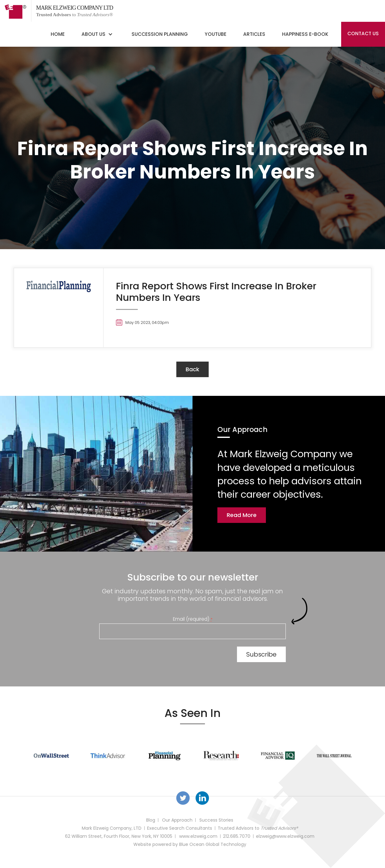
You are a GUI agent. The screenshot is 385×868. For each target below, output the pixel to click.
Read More (242, 515)
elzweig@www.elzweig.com (285, 836)
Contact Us (363, 33)
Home (58, 34)
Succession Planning (160, 34)
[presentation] (146, 656)
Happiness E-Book (305, 34)
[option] (51, 756)
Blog (151, 820)
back (193, 369)
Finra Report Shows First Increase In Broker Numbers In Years (216, 292)
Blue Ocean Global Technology (213, 844)
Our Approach (177, 820)
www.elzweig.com (198, 836)
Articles (254, 34)
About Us (93, 34)
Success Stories (216, 820)
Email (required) (193, 619)
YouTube (216, 34)
